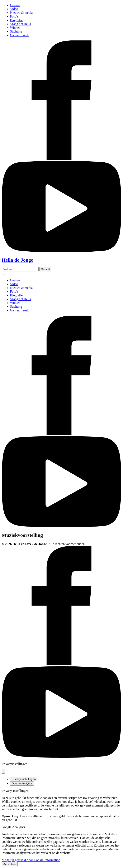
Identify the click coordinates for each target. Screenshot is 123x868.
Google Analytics (22, 783)
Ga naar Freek (20, 35)
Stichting (16, 31)
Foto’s (14, 16)
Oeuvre (15, 5)
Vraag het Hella (20, 24)
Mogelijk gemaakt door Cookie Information (31, 860)
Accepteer (10, 864)
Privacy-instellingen (24, 779)
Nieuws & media (21, 13)
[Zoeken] (45, 269)
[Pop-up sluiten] (3, 771)
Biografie (16, 20)
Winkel (15, 28)
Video (14, 9)
